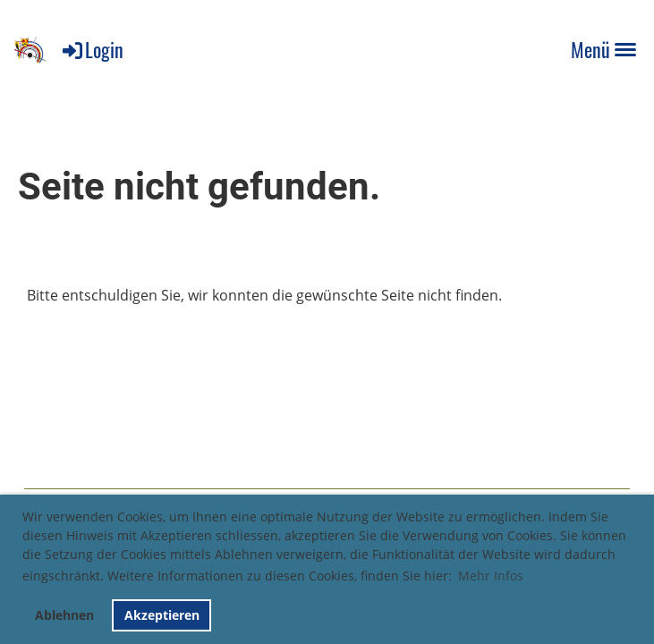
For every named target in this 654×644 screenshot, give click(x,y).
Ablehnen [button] (64, 615)
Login (92, 49)
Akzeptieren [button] (162, 615)
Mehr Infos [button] (491, 576)
